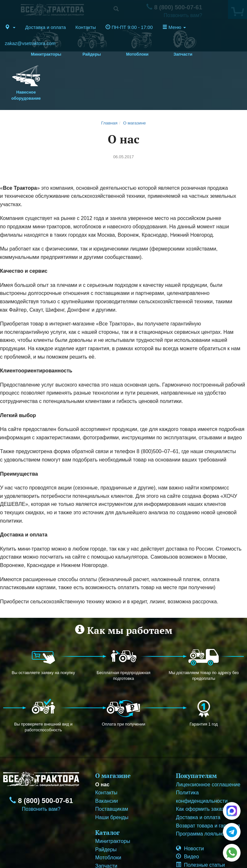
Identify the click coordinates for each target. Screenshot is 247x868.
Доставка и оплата (45, 27)
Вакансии (107, 763)
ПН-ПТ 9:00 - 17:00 (129, 27)
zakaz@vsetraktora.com (30, 43)
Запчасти (106, 828)
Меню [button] (174, 27)
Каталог (107, 794)
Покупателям (196, 738)
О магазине (135, 85)
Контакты (86, 27)
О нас (102, 746)
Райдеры (106, 811)
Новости (190, 810)
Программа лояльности (204, 796)
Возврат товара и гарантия (208, 787)
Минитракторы (113, 803)
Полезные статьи (200, 827)
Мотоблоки (108, 820)
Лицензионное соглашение (208, 746)
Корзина (190, 835)
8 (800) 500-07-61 (41, 763)
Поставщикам (112, 771)
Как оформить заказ (200, 771)
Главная (110, 85)
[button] (10, 27)
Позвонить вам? (41, 771)
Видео (188, 819)
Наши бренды (112, 779)
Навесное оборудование (124, 836)
